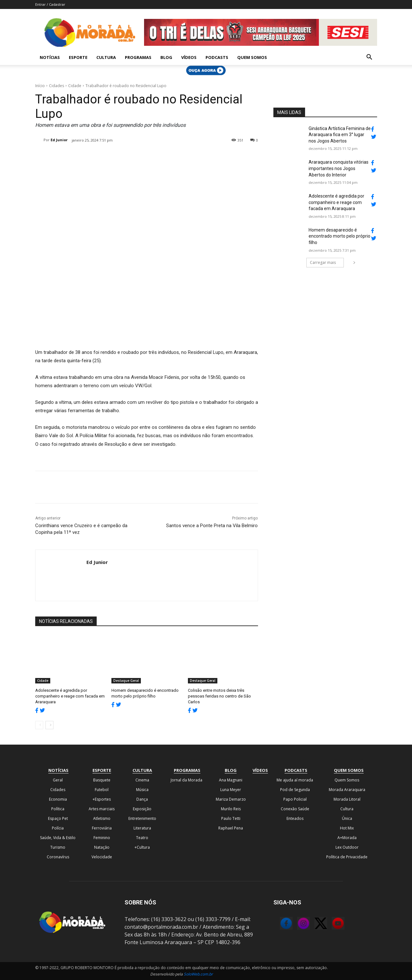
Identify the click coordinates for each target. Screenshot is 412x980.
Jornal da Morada (186, 780)
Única (347, 818)
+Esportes (102, 799)
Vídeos (189, 57)
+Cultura (142, 847)
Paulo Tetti (231, 818)
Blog (166, 57)
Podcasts (217, 57)
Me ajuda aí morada (295, 780)
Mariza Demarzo (231, 799)
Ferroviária (102, 828)
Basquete (102, 780)
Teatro (142, 838)
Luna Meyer (231, 790)
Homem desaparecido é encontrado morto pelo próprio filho (339, 236)
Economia (58, 799)
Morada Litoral (347, 799)
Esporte (78, 57)
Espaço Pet (58, 818)
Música (142, 790)
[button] (369, 58)
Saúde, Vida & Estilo (58, 838)
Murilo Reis (231, 809)
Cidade (75, 86)
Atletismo (102, 818)
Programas (138, 57)
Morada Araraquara (347, 790)
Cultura (106, 57)
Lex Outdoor (347, 847)
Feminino (102, 838)
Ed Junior (59, 140)
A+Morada (347, 838)
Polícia (58, 828)
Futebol (102, 790)
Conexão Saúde (295, 809)
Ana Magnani (231, 780)
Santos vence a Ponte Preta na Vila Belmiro (212, 526)
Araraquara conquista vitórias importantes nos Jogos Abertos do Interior (339, 168)
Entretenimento (142, 818)
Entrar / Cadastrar (50, 4)
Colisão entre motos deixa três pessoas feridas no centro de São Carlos (219, 696)
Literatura (142, 828)
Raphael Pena (231, 828)
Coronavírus (58, 857)
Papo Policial (295, 799)
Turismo (58, 847)
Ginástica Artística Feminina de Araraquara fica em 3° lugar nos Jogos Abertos (340, 135)
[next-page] (49, 725)
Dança (142, 799)
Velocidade (102, 857)
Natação (102, 847)
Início (40, 86)
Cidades (57, 86)
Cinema (142, 780)
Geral (58, 780)
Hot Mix (347, 828)
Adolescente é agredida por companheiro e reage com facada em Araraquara (70, 696)
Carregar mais (327, 262)
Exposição (142, 809)
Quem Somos (252, 57)
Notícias (50, 57)
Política (58, 809)
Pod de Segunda (295, 790)
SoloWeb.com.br (198, 974)
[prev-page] (39, 725)
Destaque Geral (126, 681)
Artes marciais (102, 809)
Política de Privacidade (347, 857)
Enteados (295, 818)
